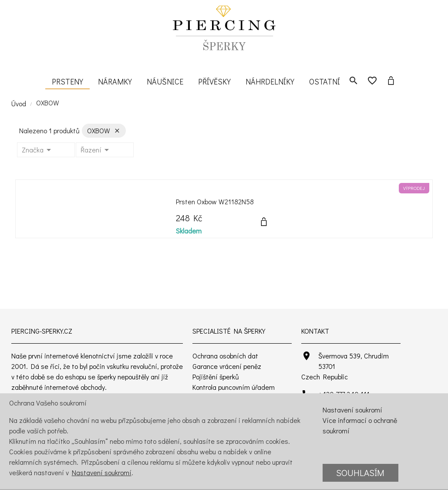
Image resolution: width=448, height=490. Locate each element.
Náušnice (165, 81)
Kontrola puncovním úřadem (234, 387)
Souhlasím (360, 473)
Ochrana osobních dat (225, 356)
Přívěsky (214, 81)
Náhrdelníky (270, 81)
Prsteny (67, 81)
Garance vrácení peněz (227, 366)
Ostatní (325, 81)
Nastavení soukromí (102, 472)
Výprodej (414, 188)
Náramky (115, 81)
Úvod (19, 103)
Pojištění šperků (216, 377)
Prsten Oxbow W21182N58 (215, 201)
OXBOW (48, 103)
